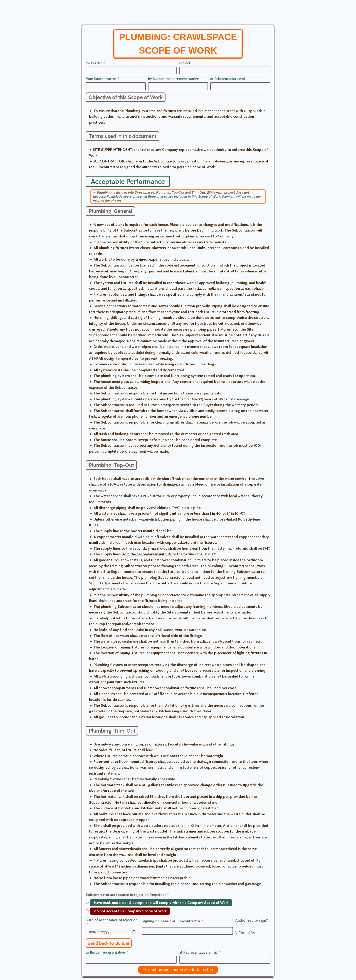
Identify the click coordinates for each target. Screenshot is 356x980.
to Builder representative (106, 952)
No (253, 932)
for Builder (94, 63)
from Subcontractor (101, 79)
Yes (242, 932)
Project (185, 63)
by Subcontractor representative (173, 79)
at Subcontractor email (228, 79)
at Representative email (198, 952)
